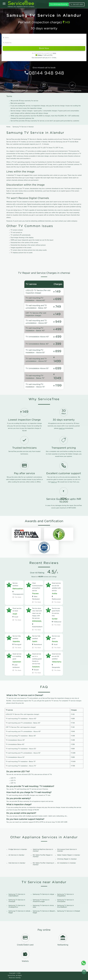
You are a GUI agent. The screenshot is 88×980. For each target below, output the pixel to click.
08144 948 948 (46, 73)
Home (8, 127)
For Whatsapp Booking (59, 4)
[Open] (4, 4)
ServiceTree (11, 975)
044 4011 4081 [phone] (77, 4)
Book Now (44, 48)
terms (54, 53)
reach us (62, 428)
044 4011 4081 (62, 822)
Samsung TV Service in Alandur (23, 127)
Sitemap (18, 978)
